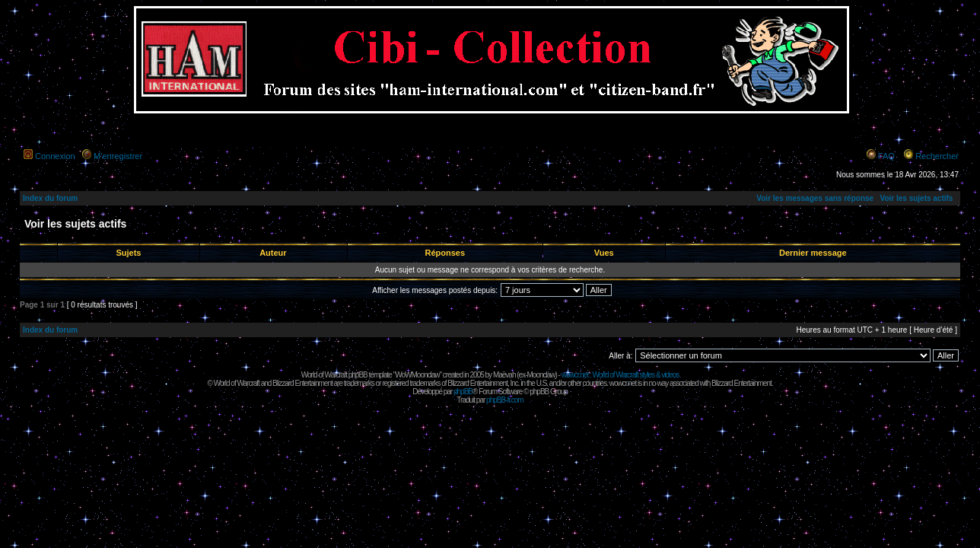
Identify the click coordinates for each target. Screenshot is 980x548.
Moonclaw (541, 375)
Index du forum (50, 198)
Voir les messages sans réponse (815, 198)
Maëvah (504, 375)
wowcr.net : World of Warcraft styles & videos (620, 375)
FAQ (886, 156)
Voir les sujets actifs (916, 198)
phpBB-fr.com (505, 400)
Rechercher (937, 156)
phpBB (463, 392)
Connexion (55, 156)
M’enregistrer (118, 156)
